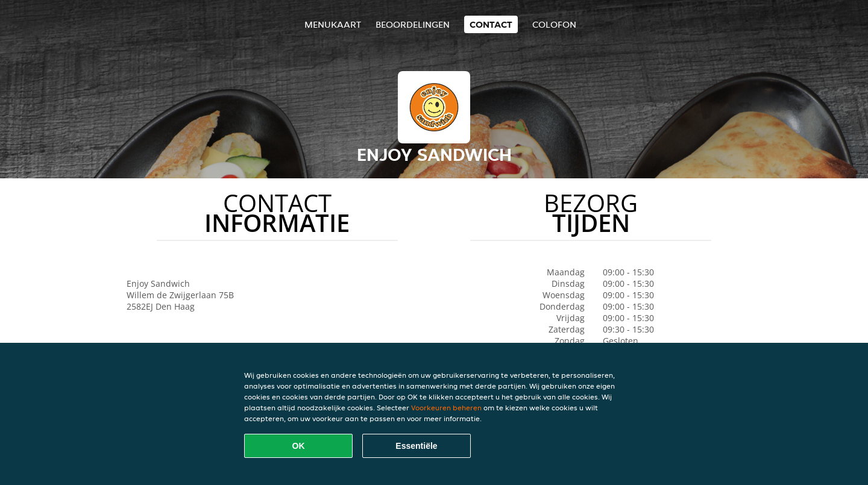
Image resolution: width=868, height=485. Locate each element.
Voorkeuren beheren (446, 408)
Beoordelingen (413, 24)
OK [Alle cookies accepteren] (299, 446)
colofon (554, 24)
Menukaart (333, 24)
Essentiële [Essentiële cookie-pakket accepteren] (416, 446)
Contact (491, 24)
